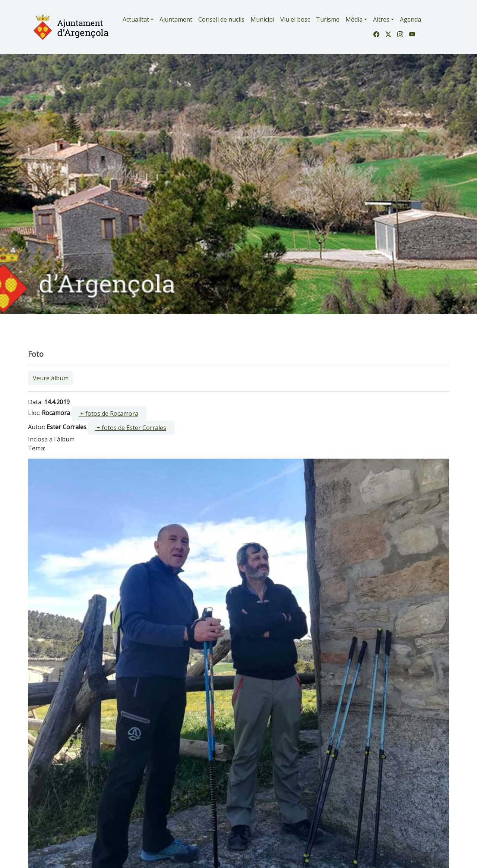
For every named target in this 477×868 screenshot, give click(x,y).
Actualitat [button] (136, 19)
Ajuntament (176, 19)
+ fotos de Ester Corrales (131, 428)
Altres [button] (381, 19)
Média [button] (354, 19)
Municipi (262, 19)
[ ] (109, 413)
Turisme (328, 19)
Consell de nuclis (221, 19)
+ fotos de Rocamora (108, 413)
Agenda (410, 19)
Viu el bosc (295, 19)
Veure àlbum (51, 378)
